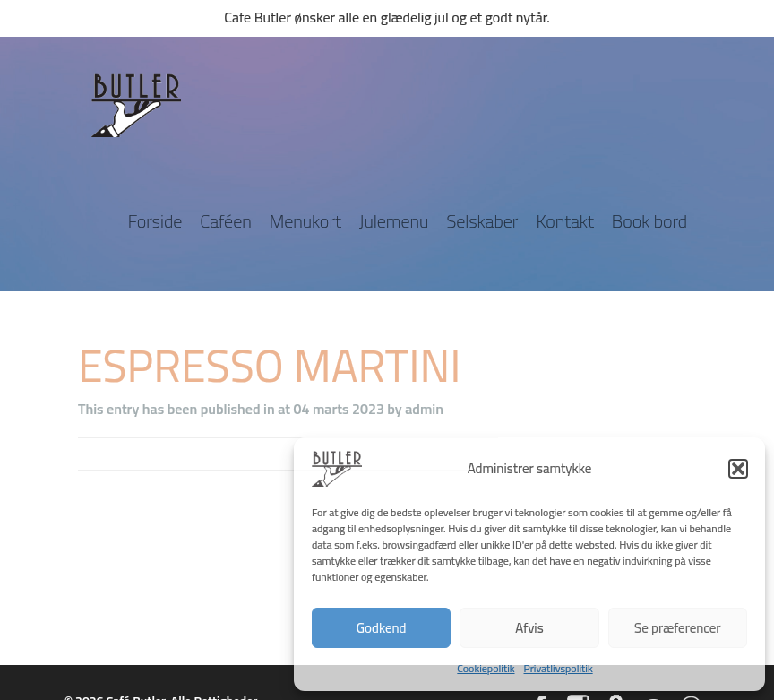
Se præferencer (677, 628)
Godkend (382, 628)
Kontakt (564, 221)
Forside (155, 221)
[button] (738, 469)
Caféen (225, 221)
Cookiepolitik (486, 668)
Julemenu (394, 221)
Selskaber (482, 221)
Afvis (529, 628)
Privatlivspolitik (559, 668)
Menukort (305, 221)
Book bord (649, 221)
